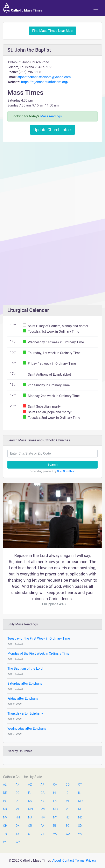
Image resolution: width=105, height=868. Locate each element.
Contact (68, 860)
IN (5, 801)
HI (55, 793)
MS (43, 809)
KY (42, 801)
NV (5, 818)
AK (17, 785)
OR (30, 826)
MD (80, 801)
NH (18, 818)
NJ (30, 818)
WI (5, 842)
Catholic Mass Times (23, 8)
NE (80, 809)
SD (80, 826)
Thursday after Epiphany (25, 713)
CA (55, 785)
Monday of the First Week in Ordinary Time (38, 653)
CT (80, 785)
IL (79, 793)
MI (17, 809)
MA (5, 809)
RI (54, 826)
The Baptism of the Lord (25, 668)
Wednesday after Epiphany (27, 729)
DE (5, 793)
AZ (30, 785)
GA (43, 793)
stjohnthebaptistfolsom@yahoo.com (44, 77)
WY (18, 842)
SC (68, 826)
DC (18, 793)
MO (55, 809)
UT (30, 834)
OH (5, 826)
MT (68, 809)
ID (67, 793)
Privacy (91, 860)
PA (42, 826)
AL (5, 785)
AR (42, 785)
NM (43, 818)
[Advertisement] (52, 176)
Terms (80, 860)
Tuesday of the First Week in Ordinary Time (39, 638)
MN (30, 809)
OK (18, 826)
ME (68, 801)
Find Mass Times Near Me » (52, 31)
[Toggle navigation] (96, 8)
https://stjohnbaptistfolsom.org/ (45, 82)
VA (55, 834)
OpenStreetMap (66, 471)
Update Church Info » (52, 130)
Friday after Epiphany (23, 698)
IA (17, 801)
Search (52, 465)
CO (68, 785)
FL (30, 793)
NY (55, 818)
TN (5, 834)
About (57, 860)
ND (80, 818)
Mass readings (51, 116)
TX (17, 834)
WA (68, 834)
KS (30, 801)
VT (42, 834)
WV (80, 834)
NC (68, 818)
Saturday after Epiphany (25, 683)
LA (55, 801)
